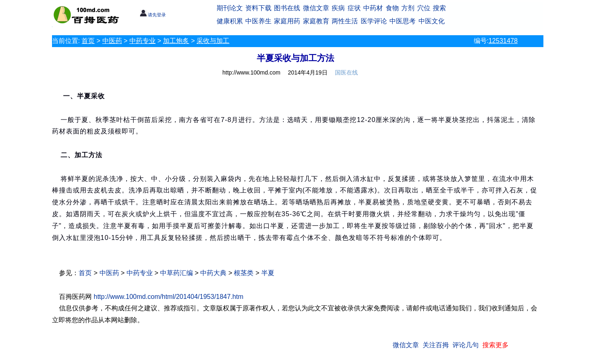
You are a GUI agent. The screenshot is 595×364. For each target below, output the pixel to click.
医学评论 (374, 21)
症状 (354, 8)
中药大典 (213, 273)
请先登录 (153, 15)
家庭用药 (287, 21)
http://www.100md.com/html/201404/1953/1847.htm (169, 297)
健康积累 (230, 21)
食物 (392, 8)
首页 (88, 41)
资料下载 (258, 8)
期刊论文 (230, 8)
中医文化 (432, 21)
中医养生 (258, 21)
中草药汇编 (176, 273)
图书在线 (287, 8)
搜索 (439, 8)
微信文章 (316, 8)
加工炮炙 (176, 41)
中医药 (112, 41)
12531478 (503, 41)
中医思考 (403, 21)
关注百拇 (436, 345)
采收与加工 (213, 41)
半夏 (268, 273)
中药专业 (143, 41)
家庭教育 (316, 21)
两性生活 (345, 21)
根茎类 (244, 273)
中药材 (373, 8)
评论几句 (466, 345)
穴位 (424, 8)
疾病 (338, 8)
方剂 (408, 8)
